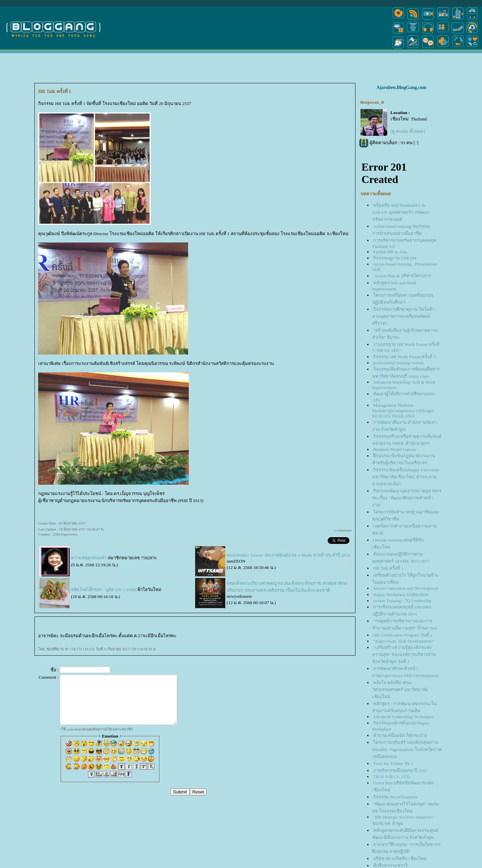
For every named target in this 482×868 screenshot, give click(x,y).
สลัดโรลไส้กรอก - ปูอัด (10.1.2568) (104, 590)
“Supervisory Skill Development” (403, 641)
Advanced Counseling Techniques (403, 717)
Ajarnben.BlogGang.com (401, 87)
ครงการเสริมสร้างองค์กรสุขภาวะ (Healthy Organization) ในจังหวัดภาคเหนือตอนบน (407, 749)
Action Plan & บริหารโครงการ (402, 276)
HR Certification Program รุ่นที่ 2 (403, 635)
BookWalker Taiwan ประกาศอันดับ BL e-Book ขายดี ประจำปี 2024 (288, 555)
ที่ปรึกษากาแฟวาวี (390, 865)
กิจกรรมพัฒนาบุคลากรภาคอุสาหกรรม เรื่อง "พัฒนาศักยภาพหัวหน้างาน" (407, 498)
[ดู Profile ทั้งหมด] (408, 131)
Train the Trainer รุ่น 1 (393, 763)
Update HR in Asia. (391, 252)
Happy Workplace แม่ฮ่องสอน (401, 595)
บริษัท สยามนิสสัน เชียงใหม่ (400, 858)
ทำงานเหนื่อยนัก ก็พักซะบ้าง (400, 735)
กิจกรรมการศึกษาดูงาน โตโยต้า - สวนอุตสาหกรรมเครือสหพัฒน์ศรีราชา (405, 316)
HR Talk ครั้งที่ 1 (388, 568)
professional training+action (398, 363)
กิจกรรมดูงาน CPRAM (395, 258)
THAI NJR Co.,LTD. (392, 777)
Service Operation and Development (406, 588)
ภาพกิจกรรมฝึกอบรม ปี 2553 (400, 770)
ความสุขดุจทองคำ (89, 558)
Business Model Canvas (395, 449)
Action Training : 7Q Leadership (402, 601)
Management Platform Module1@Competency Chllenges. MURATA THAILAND (404, 411)
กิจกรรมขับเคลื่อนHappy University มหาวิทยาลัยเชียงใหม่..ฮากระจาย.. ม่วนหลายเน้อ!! (406, 477)
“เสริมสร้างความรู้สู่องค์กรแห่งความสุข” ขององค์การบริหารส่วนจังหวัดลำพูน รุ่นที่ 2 (404, 654)
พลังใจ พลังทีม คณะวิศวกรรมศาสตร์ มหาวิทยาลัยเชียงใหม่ (400, 690)
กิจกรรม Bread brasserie (395, 797)
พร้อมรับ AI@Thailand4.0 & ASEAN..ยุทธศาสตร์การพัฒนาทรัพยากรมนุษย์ (401, 212)
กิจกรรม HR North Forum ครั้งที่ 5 (405, 357)
